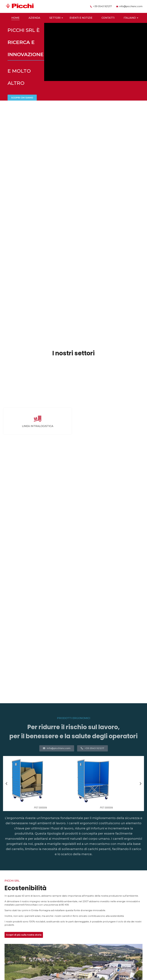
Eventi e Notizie (81, 18)
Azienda (34, 18)
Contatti (108, 18)
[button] (6, 784)
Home (15, 18)
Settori (56, 18)
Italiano (130, 18)
